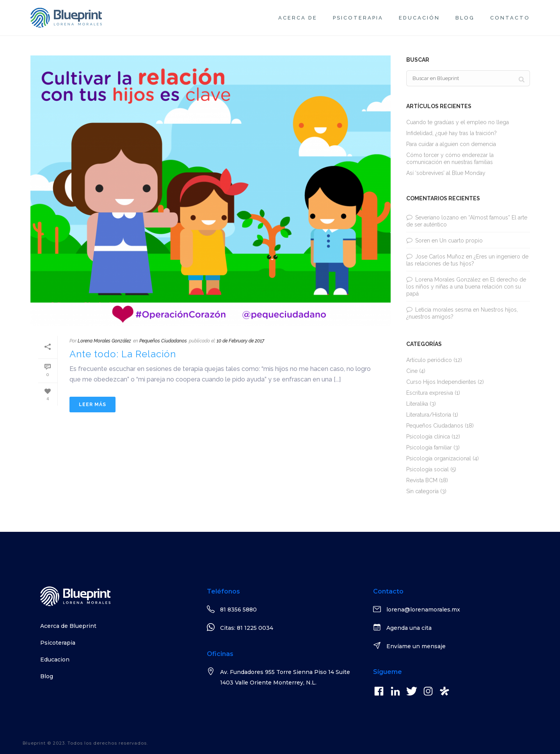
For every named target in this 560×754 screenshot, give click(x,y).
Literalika (417, 404)
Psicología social (428, 469)
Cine (412, 371)
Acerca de (298, 18)
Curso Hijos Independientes (441, 382)
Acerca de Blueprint (68, 626)
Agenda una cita (409, 628)
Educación (419, 18)
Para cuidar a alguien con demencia (451, 144)
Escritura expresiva (430, 393)
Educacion (55, 660)
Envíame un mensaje (416, 646)
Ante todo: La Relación (123, 354)
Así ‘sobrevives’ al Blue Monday (446, 173)
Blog (465, 18)
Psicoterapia (358, 18)
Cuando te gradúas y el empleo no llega (458, 122)
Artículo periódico (429, 360)
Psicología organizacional (439, 458)
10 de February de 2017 (240, 341)
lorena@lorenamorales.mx (423, 610)
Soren (423, 241)
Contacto (510, 18)
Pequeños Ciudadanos (163, 341)
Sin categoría (422, 491)
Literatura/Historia (429, 415)
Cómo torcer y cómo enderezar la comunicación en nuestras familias (450, 159)
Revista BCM (422, 480)
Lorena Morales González (104, 341)
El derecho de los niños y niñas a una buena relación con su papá (466, 287)
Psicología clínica (428, 437)
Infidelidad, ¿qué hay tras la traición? (452, 133)
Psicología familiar (429, 447)
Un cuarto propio (461, 241)
